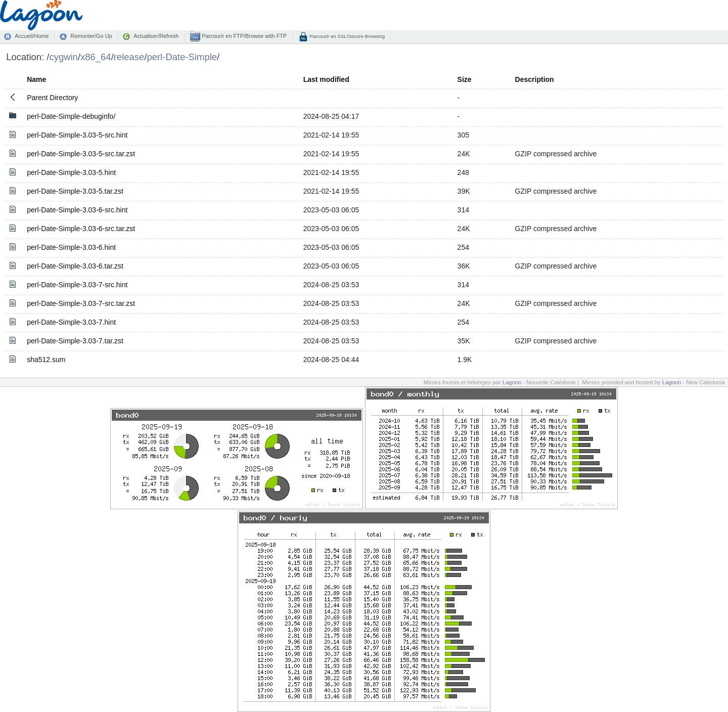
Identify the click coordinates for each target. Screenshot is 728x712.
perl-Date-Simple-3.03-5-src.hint (77, 135)
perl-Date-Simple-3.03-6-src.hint (77, 210)
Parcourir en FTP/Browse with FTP (243, 36)
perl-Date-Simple (182, 57)
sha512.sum (46, 360)
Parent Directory (52, 98)
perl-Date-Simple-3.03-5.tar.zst (75, 191)
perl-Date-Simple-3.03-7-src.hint (77, 285)
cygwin (63, 57)
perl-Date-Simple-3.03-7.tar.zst (75, 341)
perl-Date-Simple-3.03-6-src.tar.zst (81, 229)
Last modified (326, 79)
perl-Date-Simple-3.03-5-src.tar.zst (81, 154)
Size (465, 79)
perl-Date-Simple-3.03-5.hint (71, 172)
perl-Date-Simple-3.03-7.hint (71, 322)
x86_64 (96, 57)
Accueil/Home (32, 36)
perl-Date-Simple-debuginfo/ (71, 116)
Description (535, 79)
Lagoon (512, 382)
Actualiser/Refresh (156, 36)
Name (36, 79)
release (129, 57)
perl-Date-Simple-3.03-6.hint (71, 247)
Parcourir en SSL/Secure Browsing (347, 36)
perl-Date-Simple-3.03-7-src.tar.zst (81, 303)
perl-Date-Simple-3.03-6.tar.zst (75, 266)
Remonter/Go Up (91, 36)
